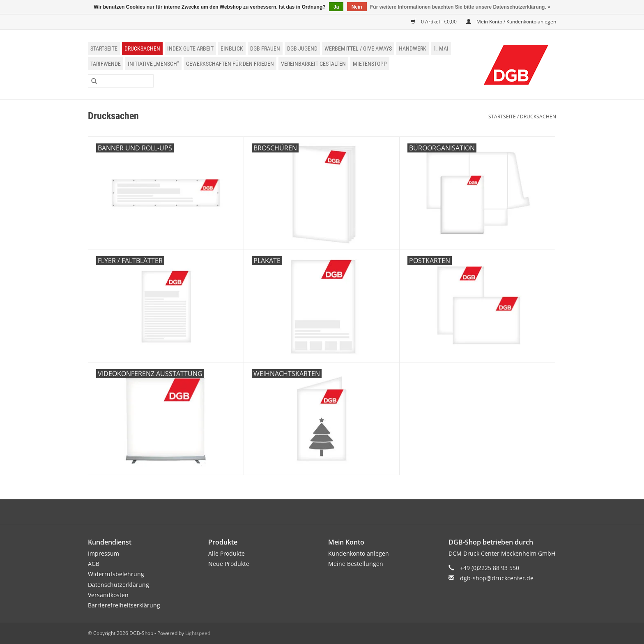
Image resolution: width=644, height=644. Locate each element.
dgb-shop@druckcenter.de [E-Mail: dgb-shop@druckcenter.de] (497, 578)
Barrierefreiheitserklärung (124, 605)
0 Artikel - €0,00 (434, 22)
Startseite (104, 48)
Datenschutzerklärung (118, 585)
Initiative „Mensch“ (153, 64)
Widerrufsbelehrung (116, 574)
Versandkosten (108, 595)
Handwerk (413, 48)
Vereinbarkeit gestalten (313, 64)
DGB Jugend (302, 48)
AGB (94, 564)
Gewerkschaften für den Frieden (230, 64)
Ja (336, 7)
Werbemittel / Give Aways (358, 48)
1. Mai (441, 48)
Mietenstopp (370, 64)
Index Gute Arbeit (190, 48)
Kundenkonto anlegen (359, 553)
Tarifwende (106, 64)
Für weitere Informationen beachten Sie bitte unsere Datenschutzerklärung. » (460, 7)
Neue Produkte (229, 564)
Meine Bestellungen (356, 564)
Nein (357, 7)
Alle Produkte (227, 553)
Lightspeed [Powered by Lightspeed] (198, 633)
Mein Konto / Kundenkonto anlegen (511, 22)
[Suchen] (121, 81)
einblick (232, 48)
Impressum (103, 553)
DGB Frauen (265, 48)
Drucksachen (142, 48)
